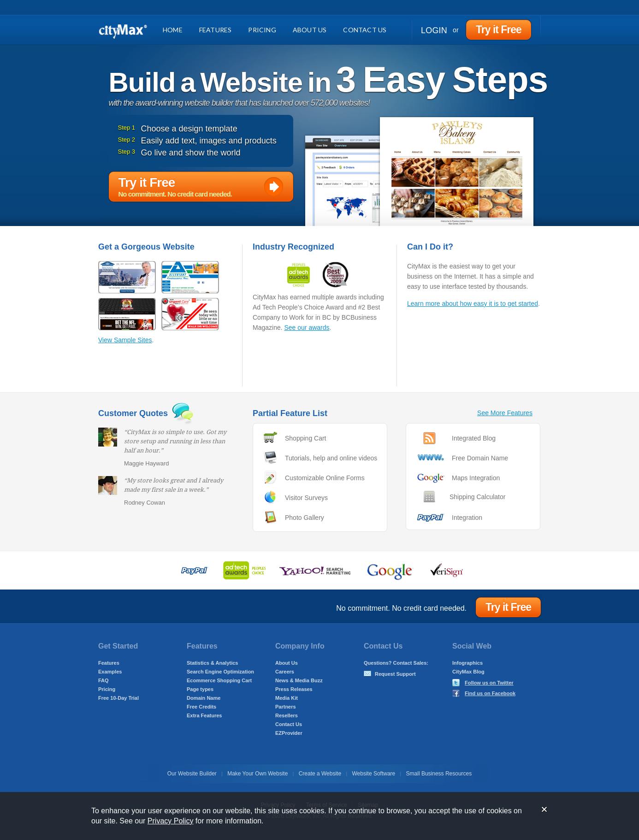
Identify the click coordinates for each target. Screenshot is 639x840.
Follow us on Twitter (489, 683)
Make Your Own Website (257, 774)
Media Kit (287, 698)
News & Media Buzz (299, 680)
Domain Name (204, 698)
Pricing (262, 30)
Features (216, 30)
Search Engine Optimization (220, 672)
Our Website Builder (192, 774)
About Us (310, 30)
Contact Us (365, 30)
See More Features (505, 413)
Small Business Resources (439, 774)
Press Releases (294, 689)
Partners (286, 707)
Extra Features (204, 715)
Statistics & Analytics (212, 663)
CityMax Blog (468, 672)
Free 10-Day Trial (118, 698)
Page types (200, 689)
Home (173, 30)
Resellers (287, 715)
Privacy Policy (171, 821)
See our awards (307, 328)
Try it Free (499, 30)
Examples (110, 672)
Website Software (373, 774)
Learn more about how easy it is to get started (473, 304)
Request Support (395, 674)
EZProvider (289, 733)
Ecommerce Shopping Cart (219, 680)
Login (434, 30)
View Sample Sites (125, 340)
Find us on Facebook (490, 693)
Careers (285, 672)
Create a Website (320, 774)
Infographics (467, 663)
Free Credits (201, 707)
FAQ (104, 680)
